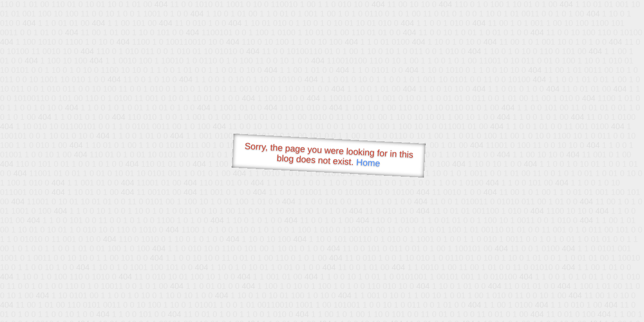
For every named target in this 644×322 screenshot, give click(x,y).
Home (368, 163)
